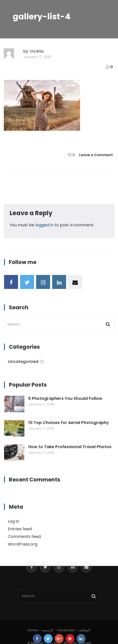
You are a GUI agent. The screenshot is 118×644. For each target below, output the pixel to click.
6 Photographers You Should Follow (65, 399)
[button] (42, 105)
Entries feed (20, 529)
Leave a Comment (96, 155)
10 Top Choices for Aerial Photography (69, 423)
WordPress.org (23, 544)
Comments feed (24, 537)
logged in (44, 225)
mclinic (37, 51)
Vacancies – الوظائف (74, 630)
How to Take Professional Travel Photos (70, 447)
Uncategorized (23, 362)
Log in (13, 521)
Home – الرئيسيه (41, 630)
